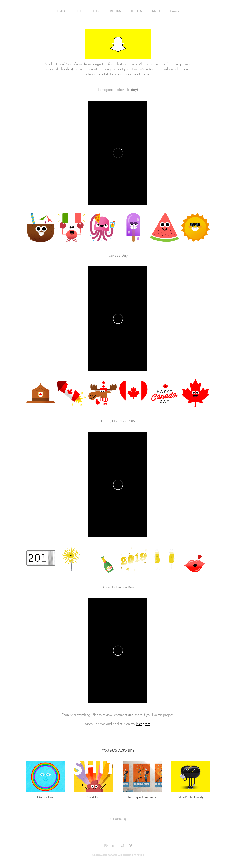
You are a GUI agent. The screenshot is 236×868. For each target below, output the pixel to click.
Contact (175, 11)
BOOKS (116, 11)
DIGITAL (61, 11)
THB (80, 11)
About (156, 11)
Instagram (143, 724)
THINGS (136, 11)
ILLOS (96, 11)
